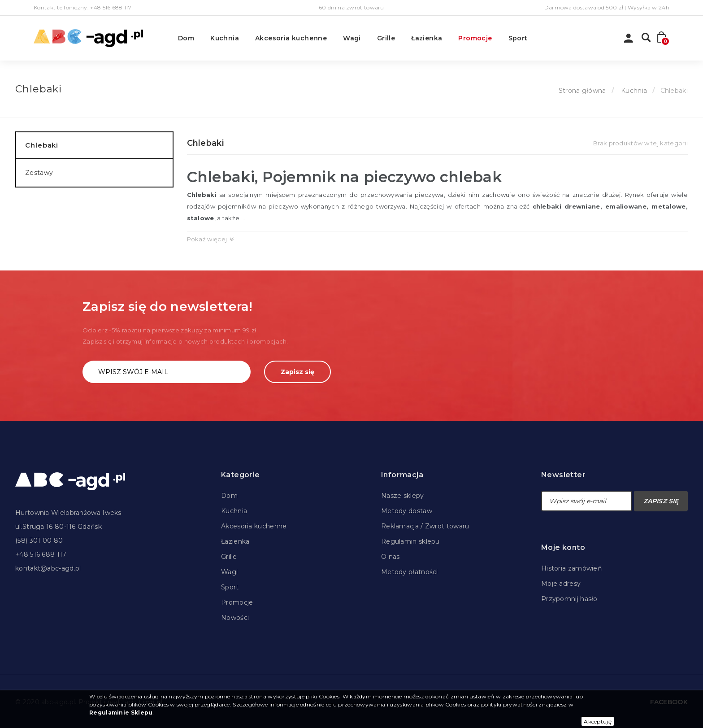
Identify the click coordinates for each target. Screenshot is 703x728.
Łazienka (427, 38)
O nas (391, 557)
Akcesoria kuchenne (291, 38)
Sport (518, 38)
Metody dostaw (407, 511)
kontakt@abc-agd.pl (48, 568)
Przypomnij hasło (569, 599)
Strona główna (582, 91)
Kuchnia (225, 38)
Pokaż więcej (207, 239)
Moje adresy (561, 584)
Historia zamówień (571, 568)
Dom (186, 38)
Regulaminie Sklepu (121, 713)
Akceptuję (598, 721)
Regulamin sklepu (410, 541)
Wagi (352, 38)
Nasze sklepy (403, 496)
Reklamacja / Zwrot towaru (425, 526)
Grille (386, 38)
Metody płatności (410, 572)
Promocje (475, 38)
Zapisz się (297, 372)
